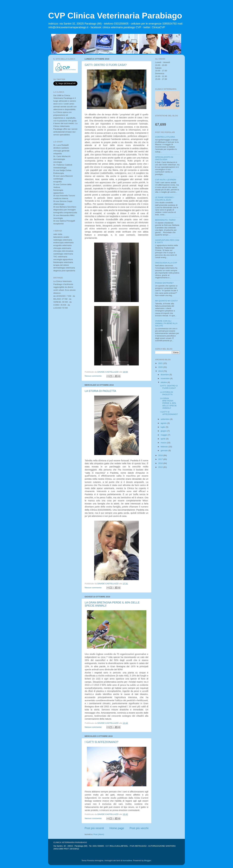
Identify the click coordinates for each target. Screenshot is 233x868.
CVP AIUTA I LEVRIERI (166, 180)
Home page (117, 828)
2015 (161, 467)
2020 (161, 367)
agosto (164, 423)
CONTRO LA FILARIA (165, 137)
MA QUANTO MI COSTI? (166, 301)
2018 (161, 455)
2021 (161, 363)
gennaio (164, 450)
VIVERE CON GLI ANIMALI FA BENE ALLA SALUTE (166, 323)
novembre (165, 378)
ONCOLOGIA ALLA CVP (166, 263)
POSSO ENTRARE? (164, 283)
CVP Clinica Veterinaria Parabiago (115, 16)
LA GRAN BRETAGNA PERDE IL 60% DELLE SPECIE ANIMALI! (168, 403)
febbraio (165, 447)
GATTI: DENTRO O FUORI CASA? (106, 65)
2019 (161, 371)
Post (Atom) (99, 834)
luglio (163, 427)
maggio (164, 435)
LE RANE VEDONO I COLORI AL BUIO (165, 199)
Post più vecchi (139, 828)
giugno (164, 431)
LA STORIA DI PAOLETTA (100, 391)
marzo (164, 443)
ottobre (164, 382)
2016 (161, 463)
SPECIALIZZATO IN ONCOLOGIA (164, 158)
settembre (165, 419)
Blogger (148, 860)
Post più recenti (94, 828)
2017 (161, 459)
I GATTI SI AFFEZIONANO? (101, 742)
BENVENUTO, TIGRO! (165, 220)
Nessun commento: (94, 376)
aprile (163, 439)
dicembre (165, 375)
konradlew (127, 860)
